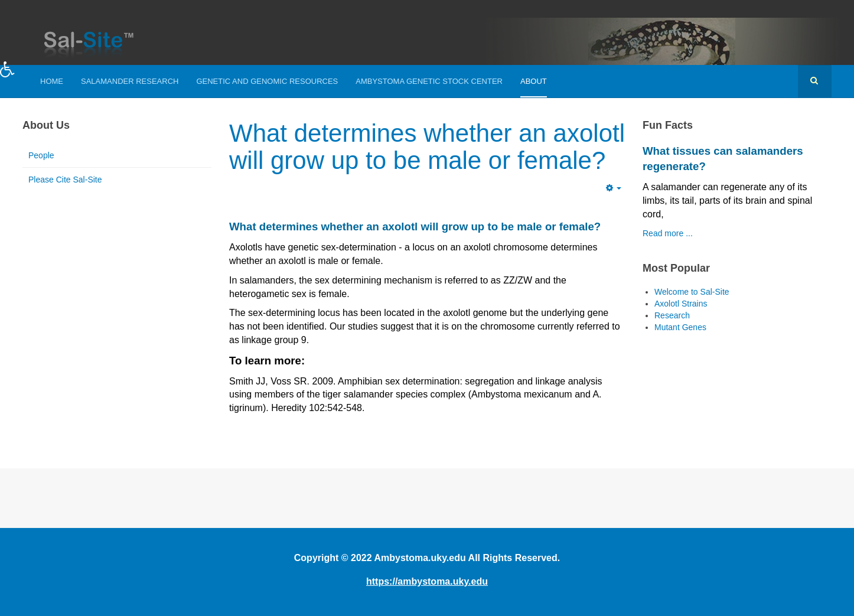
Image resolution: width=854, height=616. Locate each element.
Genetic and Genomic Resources (267, 81)
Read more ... (668, 233)
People (41, 155)
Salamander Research (130, 81)
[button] (19, 78)
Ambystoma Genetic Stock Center (429, 81)
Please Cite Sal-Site (65, 180)
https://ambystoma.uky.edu (427, 581)
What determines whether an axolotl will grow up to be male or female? (427, 147)
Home (52, 81)
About (534, 81)
